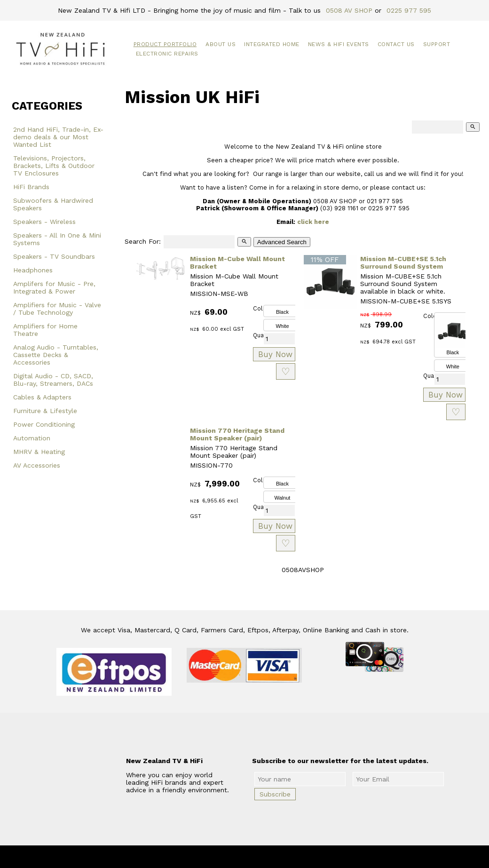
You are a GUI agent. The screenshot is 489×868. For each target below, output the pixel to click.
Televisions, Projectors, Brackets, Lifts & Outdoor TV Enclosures (54, 166)
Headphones (33, 270)
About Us (221, 44)
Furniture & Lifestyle (45, 411)
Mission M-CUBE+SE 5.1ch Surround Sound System (403, 263)
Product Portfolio (165, 44)
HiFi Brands (31, 187)
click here (313, 222)
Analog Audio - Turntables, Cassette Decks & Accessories (56, 355)
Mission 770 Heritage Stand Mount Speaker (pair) (237, 434)
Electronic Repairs (167, 54)
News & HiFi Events (339, 44)
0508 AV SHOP (349, 10)
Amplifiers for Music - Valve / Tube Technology (57, 309)
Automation (32, 438)
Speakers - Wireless (44, 222)
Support (437, 44)
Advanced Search (282, 242)
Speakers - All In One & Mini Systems (57, 239)
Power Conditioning (44, 424)
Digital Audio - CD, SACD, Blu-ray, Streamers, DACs (53, 380)
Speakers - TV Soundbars (54, 256)
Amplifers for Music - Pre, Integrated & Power (54, 287)
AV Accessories (37, 465)
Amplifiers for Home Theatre (45, 330)
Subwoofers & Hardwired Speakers (53, 204)
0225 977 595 (409, 10)
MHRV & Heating (39, 452)
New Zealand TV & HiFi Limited (269, 857)
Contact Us (396, 44)
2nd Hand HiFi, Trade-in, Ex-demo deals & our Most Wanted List (58, 137)
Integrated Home (272, 44)
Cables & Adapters (42, 397)
